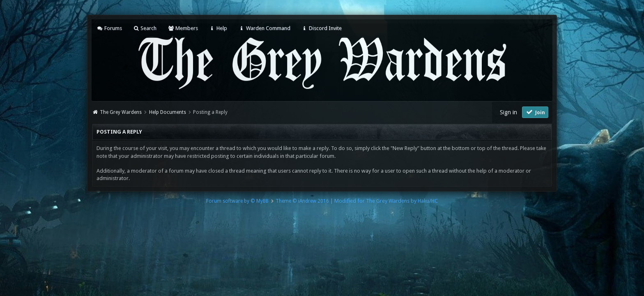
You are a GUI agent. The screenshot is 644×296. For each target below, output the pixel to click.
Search (145, 28)
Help (218, 28)
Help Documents (168, 112)
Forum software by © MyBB (237, 201)
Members (183, 28)
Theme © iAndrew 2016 (302, 201)
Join (535, 112)
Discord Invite (322, 28)
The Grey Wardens (121, 112)
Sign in (508, 112)
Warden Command (264, 28)
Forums (109, 28)
